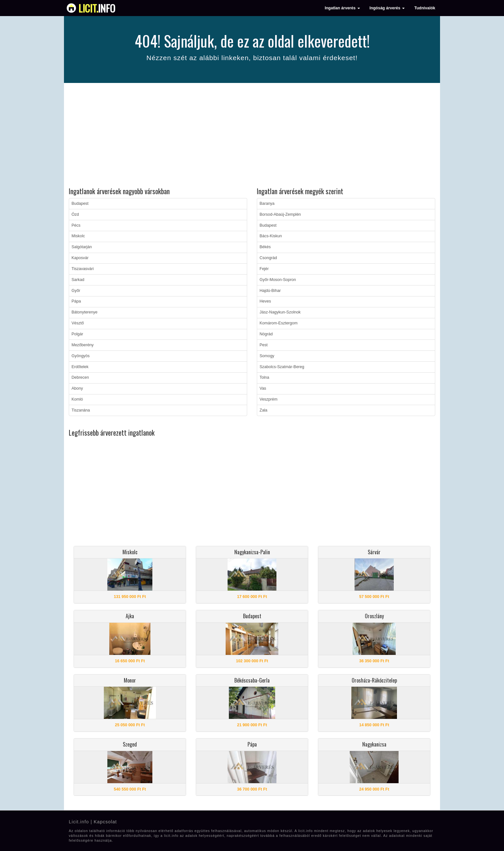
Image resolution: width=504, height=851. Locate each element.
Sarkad (78, 280)
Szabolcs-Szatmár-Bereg (282, 367)
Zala (264, 410)
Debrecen (80, 377)
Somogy (267, 356)
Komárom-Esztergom (279, 323)
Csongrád (268, 258)
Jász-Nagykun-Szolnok (280, 312)
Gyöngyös (81, 356)
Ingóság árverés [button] (387, 8)
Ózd (75, 214)
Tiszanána (81, 410)
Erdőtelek (80, 367)
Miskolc (78, 236)
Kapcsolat (105, 822)
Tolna (265, 377)
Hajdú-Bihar (270, 291)
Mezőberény (83, 345)
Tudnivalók (425, 8)
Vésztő (78, 323)
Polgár (77, 334)
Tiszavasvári (83, 269)
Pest (264, 345)
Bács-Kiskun (271, 236)
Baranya (267, 204)
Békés (265, 247)
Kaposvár (80, 258)
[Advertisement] (252, 136)
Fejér (264, 269)
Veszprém (269, 399)
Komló (77, 399)
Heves (265, 301)
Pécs (76, 225)
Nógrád (266, 334)
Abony (77, 388)
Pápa (76, 301)
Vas (263, 388)
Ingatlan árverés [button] (342, 8)
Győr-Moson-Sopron (278, 280)
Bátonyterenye (85, 312)
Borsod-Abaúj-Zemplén (280, 214)
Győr (76, 291)
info (97, 8)
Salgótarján (82, 247)
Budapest (80, 204)
